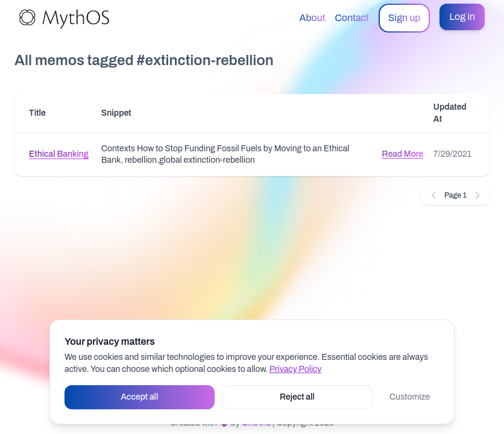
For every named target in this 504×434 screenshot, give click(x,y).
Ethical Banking (59, 154)
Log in (462, 17)
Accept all (139, 397)
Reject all (297, 397)
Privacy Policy (296, 369)
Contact (351, 18)
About (313, 18)
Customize (410, 397)
